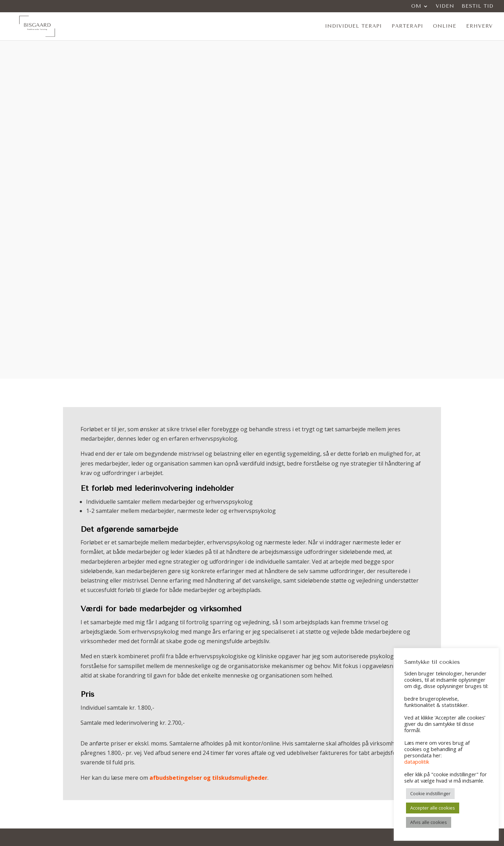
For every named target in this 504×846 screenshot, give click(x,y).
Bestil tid (478, 6)
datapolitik (417, 762)
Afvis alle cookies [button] (429, 822)
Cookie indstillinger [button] (430, 793)
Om (416, 6)
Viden (445, 6)
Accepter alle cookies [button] (433, 808)
